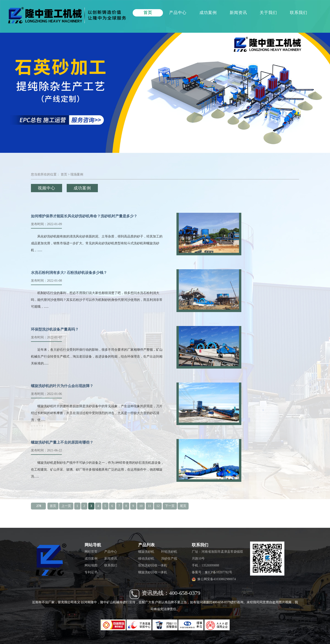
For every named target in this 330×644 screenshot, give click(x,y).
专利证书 (91, 572)
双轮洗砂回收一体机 (153, 565)
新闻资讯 (238, 13)
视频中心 (47, 188)
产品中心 (178, 13)
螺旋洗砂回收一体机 (153, 572)
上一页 (66, 506)
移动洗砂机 (146, 559)
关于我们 (268, 13)
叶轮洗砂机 (169, 552)
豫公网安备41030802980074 (217, 579)
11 (150, 506)
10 (141, 506)
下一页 (170, 506)
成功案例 (208, 13)
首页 (148, 13)
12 (158, 506)
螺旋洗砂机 (146, 552)
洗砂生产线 (169, 559)
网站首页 (91, 552)
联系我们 (299, 13)
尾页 (183, 506)
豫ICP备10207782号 (218, 572)
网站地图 (91, 565)
